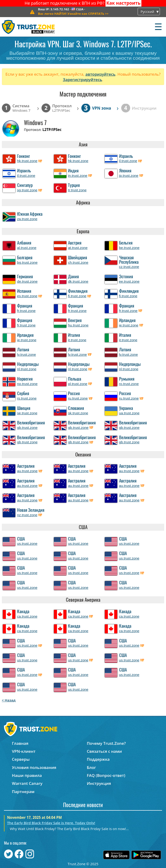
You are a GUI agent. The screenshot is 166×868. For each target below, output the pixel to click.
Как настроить (123, 3)
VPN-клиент (24, 751)
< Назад (9, 700)
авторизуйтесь (100, 74)
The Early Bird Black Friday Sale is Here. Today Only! (51, 823)
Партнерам (23, 792)
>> (73, 14)
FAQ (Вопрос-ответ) (106, 775)
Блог (91, 767)
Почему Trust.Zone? (106, 743)
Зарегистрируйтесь (83, 80)
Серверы (21, 759)
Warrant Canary (27, 783)
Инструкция (99, 783)
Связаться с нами (104, 751)
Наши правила (27, 775)
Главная (20, 743)
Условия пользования (34, 767)
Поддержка (98, 759)
